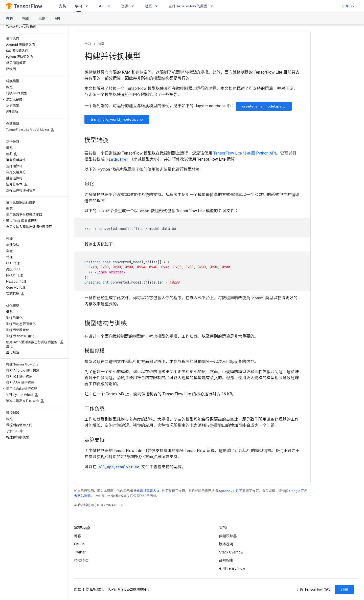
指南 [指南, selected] (26, 18)
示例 (42, 18)
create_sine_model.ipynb (264, 106)
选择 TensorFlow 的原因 (188, 6)
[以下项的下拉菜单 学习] (88, 6)
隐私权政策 (95, 589)
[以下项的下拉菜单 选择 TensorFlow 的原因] (213, 6)
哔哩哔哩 (81, 560)
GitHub (348, 6)
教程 (10, 18)
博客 (78, 536)
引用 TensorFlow (232, 568)
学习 (88, 44)
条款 (78, 589)
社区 (148, 6)
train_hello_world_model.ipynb (117, 119)
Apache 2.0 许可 (231, 491)
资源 (125, 6)
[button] (33, 99)
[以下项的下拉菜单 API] (110, 6)
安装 (62, 6)
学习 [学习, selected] (79, 6)
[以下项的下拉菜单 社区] (158, 6)
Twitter (80, 552)
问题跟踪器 (228, 536)
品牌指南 (226, 560)
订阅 (344, 589)
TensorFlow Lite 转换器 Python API (245, 153)
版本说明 (226, 544)
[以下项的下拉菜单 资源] (134, 6)
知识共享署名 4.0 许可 (153, 491)
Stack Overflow (231, 552)
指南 (101, 44)
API (102, 6)
